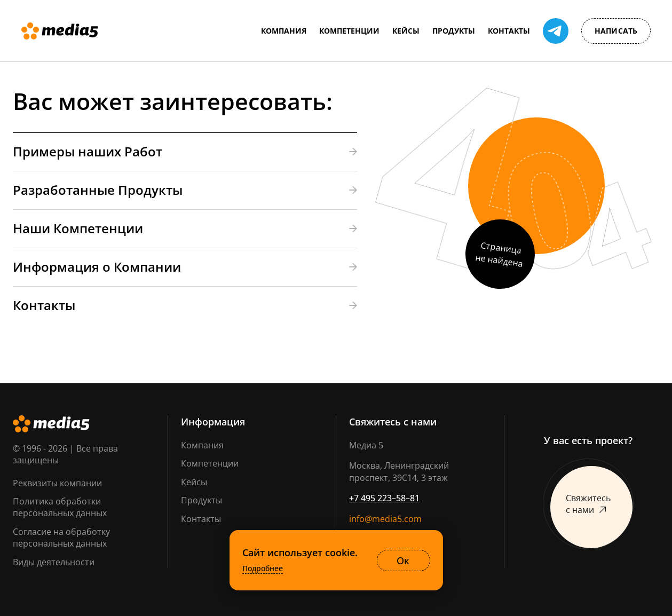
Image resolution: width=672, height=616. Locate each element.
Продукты (201, 500)
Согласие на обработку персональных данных (61, 538)
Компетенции (210, 463)
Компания (202, 445)
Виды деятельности (54, 562)
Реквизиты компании (57, 483)
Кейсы (194, 482)
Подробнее (263, 568)
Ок (403, 560)
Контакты (201, 519)
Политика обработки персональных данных (60, 507)
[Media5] (60, 31)
